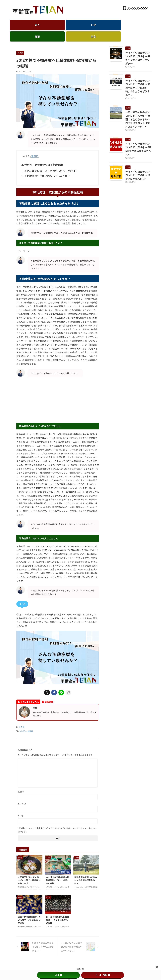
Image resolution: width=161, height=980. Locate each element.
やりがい (23, 721)
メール (22, 793)
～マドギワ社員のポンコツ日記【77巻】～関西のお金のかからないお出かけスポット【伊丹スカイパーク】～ (139, 99)
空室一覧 (80, 958)
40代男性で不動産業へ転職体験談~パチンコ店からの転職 (58, 870)
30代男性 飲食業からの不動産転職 (40, 157)
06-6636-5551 (136, 8)
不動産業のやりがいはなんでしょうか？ (43, 167)
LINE (58, 975)
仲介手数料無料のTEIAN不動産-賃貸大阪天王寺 (80, 965)
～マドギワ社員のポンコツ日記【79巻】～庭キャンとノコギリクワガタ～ (138, 48)
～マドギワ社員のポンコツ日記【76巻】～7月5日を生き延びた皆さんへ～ (138, 124)
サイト (21, 806)
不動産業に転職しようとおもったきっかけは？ (46, 162)
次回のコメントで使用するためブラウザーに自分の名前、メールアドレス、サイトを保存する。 (57, 820)
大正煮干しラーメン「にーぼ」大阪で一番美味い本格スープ (29, 870)
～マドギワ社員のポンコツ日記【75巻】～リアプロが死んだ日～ (138, 147)
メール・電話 (103, 975)
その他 (22, 717)
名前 (21, 781)
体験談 (30, 721)
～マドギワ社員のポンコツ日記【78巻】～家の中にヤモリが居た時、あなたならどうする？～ (138, 73)
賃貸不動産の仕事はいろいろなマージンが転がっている (29, 909)
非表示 (34, 149)
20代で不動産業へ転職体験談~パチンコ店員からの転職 (58, 909)
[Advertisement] (58, 391)
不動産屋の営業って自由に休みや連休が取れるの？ (86, 870)
